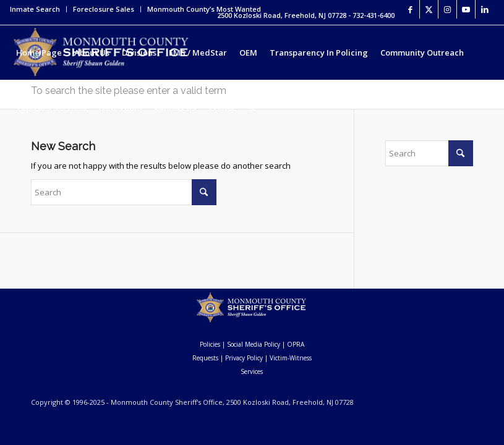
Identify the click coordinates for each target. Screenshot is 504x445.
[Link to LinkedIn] (485, 9)
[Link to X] (429, 9)
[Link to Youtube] (466, 9)
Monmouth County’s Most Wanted (204, 9)
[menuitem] (38, 9)
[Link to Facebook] (410, 9)
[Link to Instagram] (447, 9)
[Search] (250, 107)
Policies (210, 344)
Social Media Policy (254, 344)
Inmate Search (35, 9)
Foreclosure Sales (104, 9)
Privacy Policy (244, 358)
